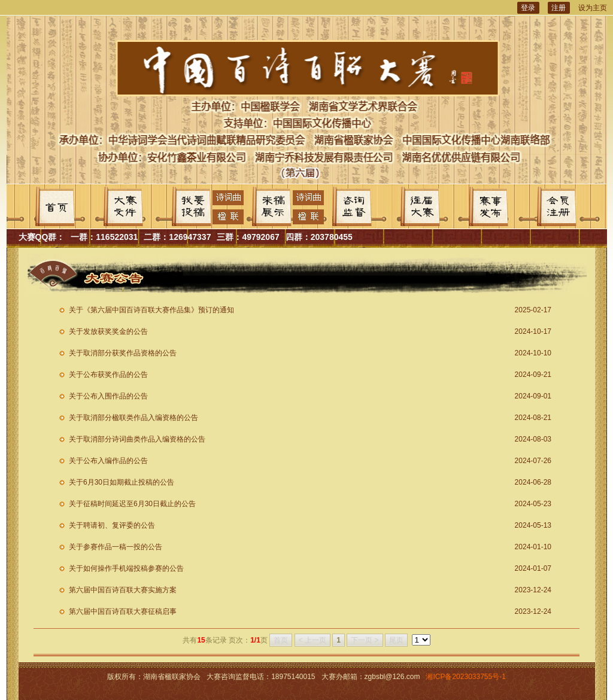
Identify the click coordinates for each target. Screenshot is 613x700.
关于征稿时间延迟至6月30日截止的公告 (132, 504)
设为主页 (593, 8)
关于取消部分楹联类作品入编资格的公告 (133, 418)
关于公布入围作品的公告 (108, 396)
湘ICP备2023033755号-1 (465, 677)
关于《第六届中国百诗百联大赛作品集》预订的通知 (151, 310)
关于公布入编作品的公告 (108, 461)
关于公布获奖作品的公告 (108, 375)
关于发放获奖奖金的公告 (108, 331)
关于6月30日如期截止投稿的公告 (122, 482)
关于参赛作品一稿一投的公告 (116, 547)
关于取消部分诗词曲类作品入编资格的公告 (137, 439)
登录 (528, 8)
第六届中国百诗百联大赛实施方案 (123, 590)
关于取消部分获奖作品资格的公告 (123, 353)
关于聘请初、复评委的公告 (112, 525)
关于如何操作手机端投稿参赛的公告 (126, 568)
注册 (559, 8)
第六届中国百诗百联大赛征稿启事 (123, 611)
